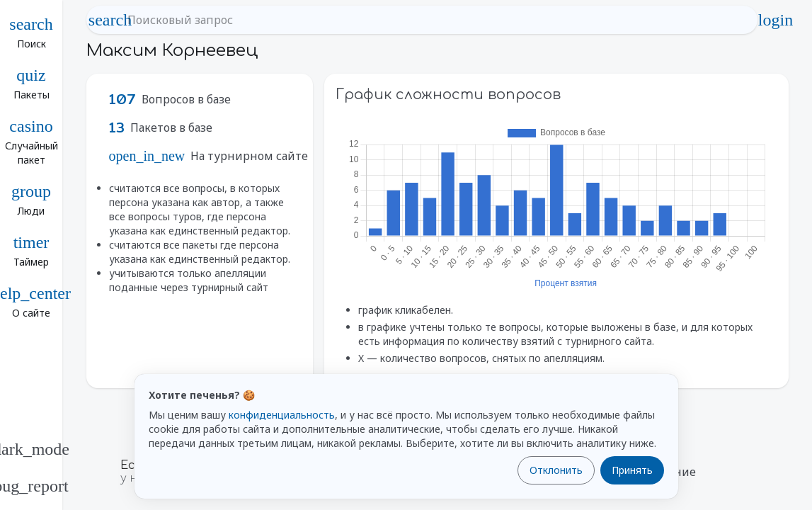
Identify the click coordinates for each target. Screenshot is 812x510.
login (776, 20)
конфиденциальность (282, 415)
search (110, 20)
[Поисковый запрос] (435, 20)
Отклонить (556, 470)
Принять (632, 470)
